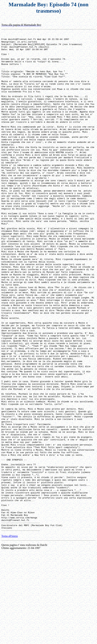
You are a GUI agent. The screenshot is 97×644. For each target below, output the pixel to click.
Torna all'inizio (10, 628)
